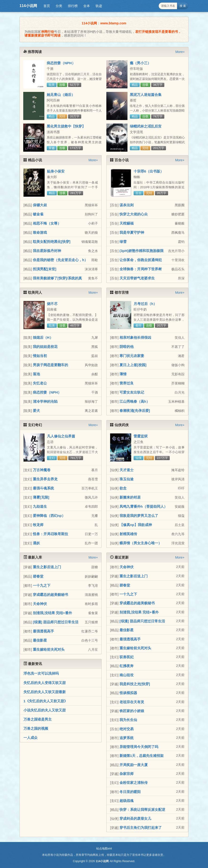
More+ (180, 52)
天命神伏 (40, 604)
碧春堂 (38, 576)
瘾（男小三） (140, 63)
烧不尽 (52, 304)
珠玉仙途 (127, 479)
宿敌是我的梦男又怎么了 (139, 516)
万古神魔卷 (42, 470)
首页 (47, 6)
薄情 (123, 374)
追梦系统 (127, 738)
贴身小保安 (56, 171)
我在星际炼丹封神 (47, 251)
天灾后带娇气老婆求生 (137, 278)
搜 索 (183, 6)
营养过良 (127, 383)
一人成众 (31, 738)
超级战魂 (127, 801)
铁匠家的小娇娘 (132, 711)
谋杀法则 (127, 205)
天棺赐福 (127, 223)
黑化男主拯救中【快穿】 (66, 126)
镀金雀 (38, 214)
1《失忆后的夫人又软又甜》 (46, 701)
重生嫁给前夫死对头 (49, 649)
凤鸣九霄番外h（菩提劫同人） (143, 506)
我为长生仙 (128, 720)
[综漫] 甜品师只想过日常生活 (56, 622)
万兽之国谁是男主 (38, 719)
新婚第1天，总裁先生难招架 (142, 756)
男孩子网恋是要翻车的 (50, 365)
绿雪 (123, 242)
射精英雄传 (128, 534)
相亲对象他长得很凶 (135, 337)
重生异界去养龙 (45, 479)
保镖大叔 (40, 205)
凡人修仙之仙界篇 (61, 436)
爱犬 (36, 411)
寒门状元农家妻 (132, 356)
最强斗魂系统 (43, 488)
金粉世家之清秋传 (134, 783)
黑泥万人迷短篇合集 (146, 95)
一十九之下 (42, 585)
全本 (87, 6)
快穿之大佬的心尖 (134, 214)
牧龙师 (38, 525)
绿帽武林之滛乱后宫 (146, 126)
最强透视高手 (43, 631)
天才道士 (127, 470)
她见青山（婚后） (61, 95)
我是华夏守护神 (132, 232)
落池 (36, 374)
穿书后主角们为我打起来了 (141, 828)
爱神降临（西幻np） (49, 516)
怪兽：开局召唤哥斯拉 (50, 534)
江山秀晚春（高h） (135, 401)
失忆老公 (40, 383)
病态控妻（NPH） (61, 63)
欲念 (123, 488)
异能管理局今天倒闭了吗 (139, 747)
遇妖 (36, 543)
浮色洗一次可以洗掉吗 (41, 673)
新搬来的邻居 (130, 497)
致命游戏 (40, 232)
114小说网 (28, 6)
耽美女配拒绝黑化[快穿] (52, 242)
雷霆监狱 (141, 436)
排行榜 (73, 6)
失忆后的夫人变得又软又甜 (45, 683)
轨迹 (99, 6)
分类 (59, 6)
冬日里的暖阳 (130, 792)
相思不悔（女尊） (47, 223)
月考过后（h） (145, 304)
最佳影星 (40, 640)
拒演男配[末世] (45, 269)
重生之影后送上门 (47, 567)
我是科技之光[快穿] (135, 684)
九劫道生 (40, 506)
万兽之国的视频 (36, 728)
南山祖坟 (127, 675)
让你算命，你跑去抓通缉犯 (141, 260)
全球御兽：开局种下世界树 (141, 269)
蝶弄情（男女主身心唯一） (141, 543)
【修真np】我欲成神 (136, 525)
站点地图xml (104, 849)
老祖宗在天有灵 (132, 702)
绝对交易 (127, 729)
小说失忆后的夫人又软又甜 (45, 710)
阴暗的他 (127, 347)
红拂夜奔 (127, 666)
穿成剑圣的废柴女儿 (135, 818)
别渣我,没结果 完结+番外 (52, 613)
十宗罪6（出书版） (149, 171)
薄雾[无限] (41, 497)
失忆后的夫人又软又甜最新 (45, 692)
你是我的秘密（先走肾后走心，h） (60, 260)
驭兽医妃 (127, 657)
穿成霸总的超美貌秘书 (50, 595)
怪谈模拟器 (128, 693)
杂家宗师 (127, 774)
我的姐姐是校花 (45, 347)
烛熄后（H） (43, 337)
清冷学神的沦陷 (45, 401)
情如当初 (40, 356)
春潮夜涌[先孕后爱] (135, 411)
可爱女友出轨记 (132, 392)
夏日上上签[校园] (133, 365)
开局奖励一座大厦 (134, 765)
